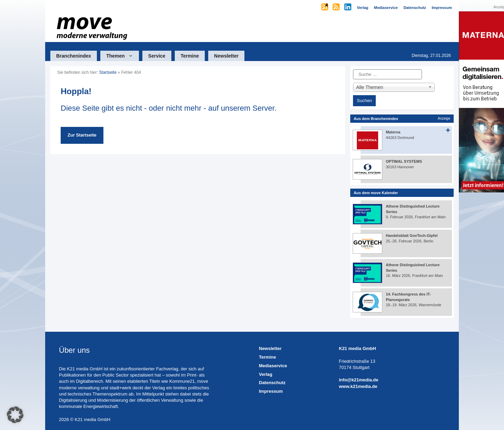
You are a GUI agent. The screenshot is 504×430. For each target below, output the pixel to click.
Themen (123, 56)
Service (157, 56)
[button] (15, 415)
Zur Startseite (82, 135)
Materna (393, 132)
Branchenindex (74, 56)
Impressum (271, 391)
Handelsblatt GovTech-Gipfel (412, 236)
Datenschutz (272, 383)
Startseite (108, 72)
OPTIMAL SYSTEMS (404, 161)
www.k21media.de (358, 386)
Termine (190, 56)
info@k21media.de (359, 380)
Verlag (266, 374)
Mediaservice (273, 366)
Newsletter (226, 56)
